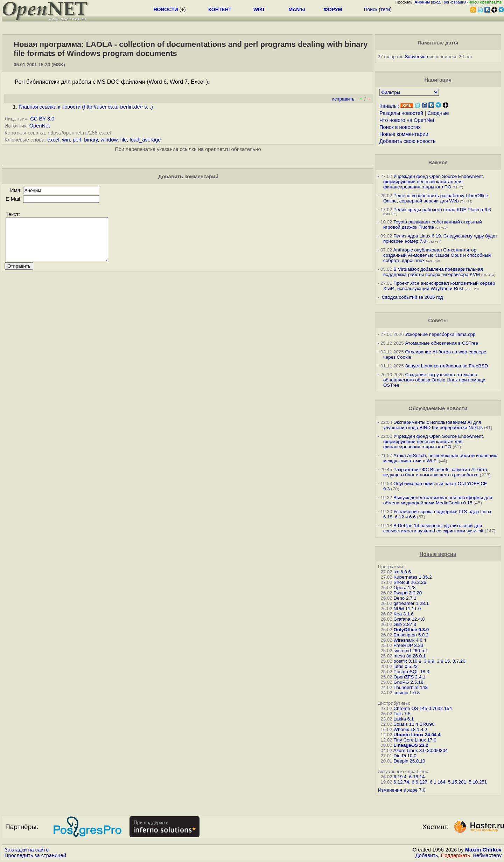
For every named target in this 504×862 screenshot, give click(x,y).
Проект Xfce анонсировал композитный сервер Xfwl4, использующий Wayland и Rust (439, 286)
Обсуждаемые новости (438, 408)
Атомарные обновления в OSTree (441, 343)
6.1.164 (437, 782)
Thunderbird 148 (411, 687)
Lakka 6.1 (404, 719)
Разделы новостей (401, 113)
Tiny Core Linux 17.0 (415, 740)
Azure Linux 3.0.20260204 (421, 750)
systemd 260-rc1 (411, 651)
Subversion (416, 57)
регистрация (455, 2)
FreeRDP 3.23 (408, 645)
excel (53, 140)
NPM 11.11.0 (407, 609)
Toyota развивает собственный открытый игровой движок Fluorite (433, 225)
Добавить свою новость (408, 141)
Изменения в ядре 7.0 (402, 790)
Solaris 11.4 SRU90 (414, 724)
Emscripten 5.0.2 (411, 635)
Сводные (438, 113)
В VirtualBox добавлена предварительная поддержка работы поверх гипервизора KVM (433, 272)
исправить (343, 99)
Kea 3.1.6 (403, 614)
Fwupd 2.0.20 (408, 593)
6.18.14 (417, 777)
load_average (145, 140)
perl (77, 140)
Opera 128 (404, 588)
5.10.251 (478, 782)
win (66, 140)
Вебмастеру (487, 855)
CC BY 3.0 (42, 119)
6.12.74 (401, 782)
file (124, 140)
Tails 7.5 (402, 714)
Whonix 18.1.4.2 (410, 729)
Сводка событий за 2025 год (412, 297)
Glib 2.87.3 (405, 624)
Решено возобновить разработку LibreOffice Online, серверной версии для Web (436, 198)
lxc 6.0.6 (402, 572)
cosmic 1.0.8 (407, 693)
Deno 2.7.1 (405, 598)
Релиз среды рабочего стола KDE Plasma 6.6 (442, 210)
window (109, 140)
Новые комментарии (404, 134)
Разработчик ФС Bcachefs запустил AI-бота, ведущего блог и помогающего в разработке (436, 472)
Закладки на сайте (27, 850)
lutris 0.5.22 (405, 666)
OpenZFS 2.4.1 (409, 677)
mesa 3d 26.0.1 (409, 656)
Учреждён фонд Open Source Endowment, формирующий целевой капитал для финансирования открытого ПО (434, 182)
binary (91, 140)
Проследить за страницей (35, 855)
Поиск (370, 9)
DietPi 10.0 (405, 756)
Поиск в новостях (400, 127)
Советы (438, 320)
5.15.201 (457, 782)
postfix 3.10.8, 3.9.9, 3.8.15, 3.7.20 (429, 661)
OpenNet (40, 126)
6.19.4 (400, 777)
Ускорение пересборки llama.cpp (440, 334)
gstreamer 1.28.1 (411, 603)
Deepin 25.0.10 (409, 761)
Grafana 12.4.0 (409, 619)
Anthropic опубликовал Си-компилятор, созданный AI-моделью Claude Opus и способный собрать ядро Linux (437, 255)
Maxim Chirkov (483, 850)
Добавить (427, 855)
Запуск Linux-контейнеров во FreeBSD (446, 366)
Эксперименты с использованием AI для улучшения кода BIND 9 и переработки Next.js (433, 425)
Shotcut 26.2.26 (410, 582)
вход (436, 2)
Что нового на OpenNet (407, 120)
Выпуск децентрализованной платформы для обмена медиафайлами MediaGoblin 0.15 (438, 500)
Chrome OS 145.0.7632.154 (423, 708)
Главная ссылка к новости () (86, 107)
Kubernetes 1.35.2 (412, 577)
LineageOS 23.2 (411, 745)
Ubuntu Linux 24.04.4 (417, 735)
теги (385, 9)
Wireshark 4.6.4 (410, 640)
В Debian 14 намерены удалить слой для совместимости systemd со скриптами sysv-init (433, 528)
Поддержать (456, 855)
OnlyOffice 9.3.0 (411, 630)
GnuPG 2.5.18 (408, 682)
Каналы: (389, 106)
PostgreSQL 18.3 (411, 672)
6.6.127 (419, 782)
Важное (438, 163)
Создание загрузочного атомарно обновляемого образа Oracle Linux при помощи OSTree (434, 380)
